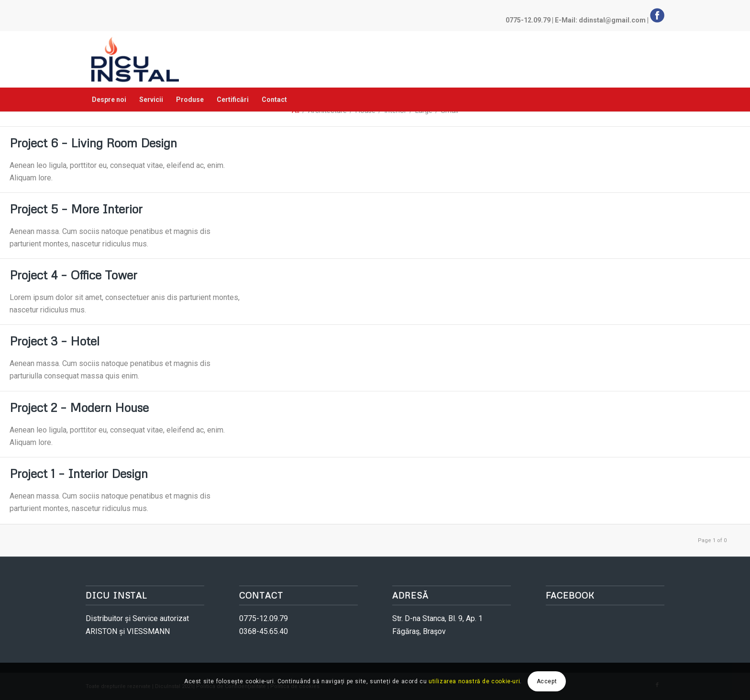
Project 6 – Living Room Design (93, 143)
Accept (547, 681)
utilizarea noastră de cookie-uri (474, 681)
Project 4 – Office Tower (73, 275)
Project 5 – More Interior (76, 209)
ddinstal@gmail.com (612, 20)
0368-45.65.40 (264, 631)
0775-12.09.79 (528, 20)
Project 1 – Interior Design (79, 473)
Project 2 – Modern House (79, 407)
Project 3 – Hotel (55, 341)
